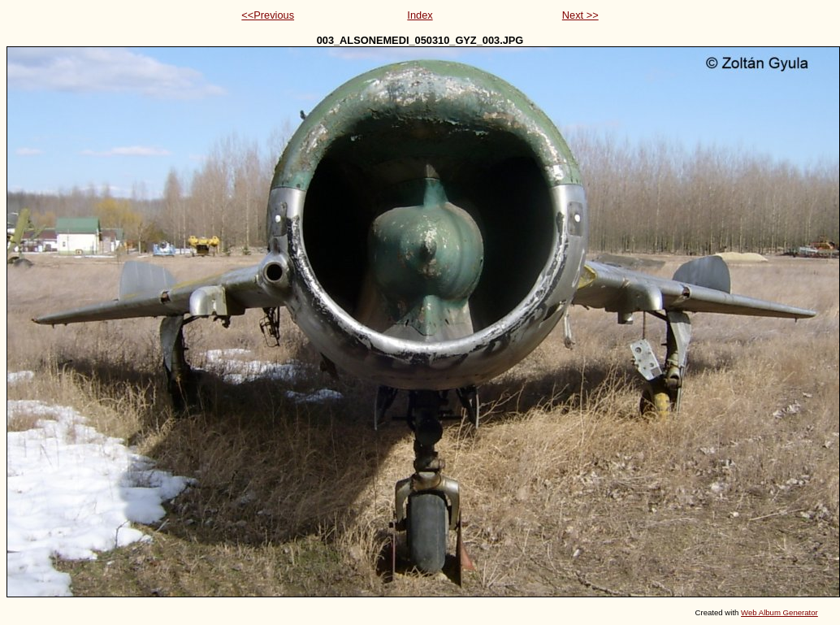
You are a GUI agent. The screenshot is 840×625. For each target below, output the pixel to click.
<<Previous (268, 15)
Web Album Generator (779, 612)
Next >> (580, 15)
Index (420, 15)
